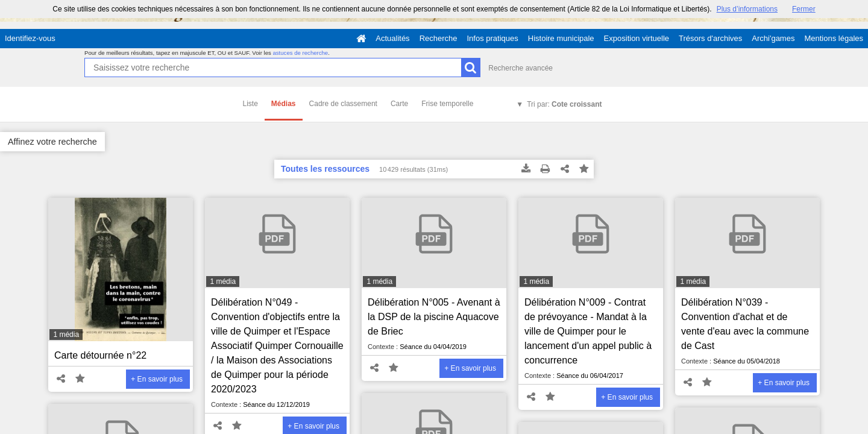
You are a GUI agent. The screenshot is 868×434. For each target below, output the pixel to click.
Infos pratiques (493, 38)
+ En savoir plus (157, 379)
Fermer (804, 9)
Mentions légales (834, 38)
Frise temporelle (447, 104)
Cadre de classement (343, 104)
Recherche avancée (520, 68)
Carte (399, 104)
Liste (250, 104)
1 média (66, 335)
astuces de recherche (300, 53)
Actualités (392, 38)
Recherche (439, 38)
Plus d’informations (747, 9)
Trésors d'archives (710, 38)
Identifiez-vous (30, 38)
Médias (284, 104)
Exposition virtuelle (637, 38)
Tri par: (564, 104)
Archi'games (773, 38)
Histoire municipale (561, 38)
